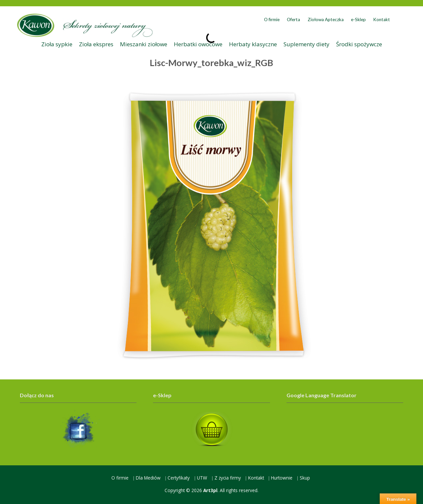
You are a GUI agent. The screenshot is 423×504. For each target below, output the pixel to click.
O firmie (272, 19)
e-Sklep (358, 19)
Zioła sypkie (57, 44)
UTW (202, 478)
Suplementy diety (307, 44)
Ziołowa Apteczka (326, 19)
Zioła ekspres (96, 44)
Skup (305, 478)
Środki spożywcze (359, 44)
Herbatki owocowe (198, 44)
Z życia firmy (228, 478)
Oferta (293, 19)
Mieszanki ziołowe (144, 44)
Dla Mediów (148, 478)
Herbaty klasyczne (253, 44)
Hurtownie (282, 478)
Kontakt (382, 19)
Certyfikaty (179, 478)
